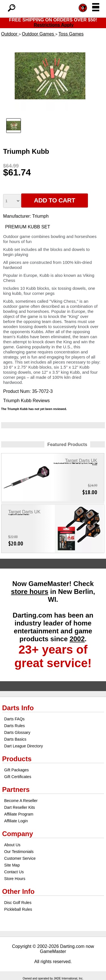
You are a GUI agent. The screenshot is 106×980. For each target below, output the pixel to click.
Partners (16, 789)
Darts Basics (15, 739)
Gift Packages (17, 770)
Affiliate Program (19, 814)
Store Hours (15, 879)
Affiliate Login (16, 821)
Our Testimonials (19, 852)
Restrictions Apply (54, 25)
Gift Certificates (18, 777)
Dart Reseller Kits (20, 807)
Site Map (12, 865)
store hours (30, 592)
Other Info (19, 891)
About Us (12, 845)
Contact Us (14, 872)
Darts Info (18, 708)
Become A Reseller (21, 801)
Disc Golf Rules (18, 903)
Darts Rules (15, 726)
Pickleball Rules (18, 909)
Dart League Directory (24, 746)
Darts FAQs (14, 719)
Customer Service (20, 858)
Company (18, 834)
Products (17, 759)
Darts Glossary (17, 732)
